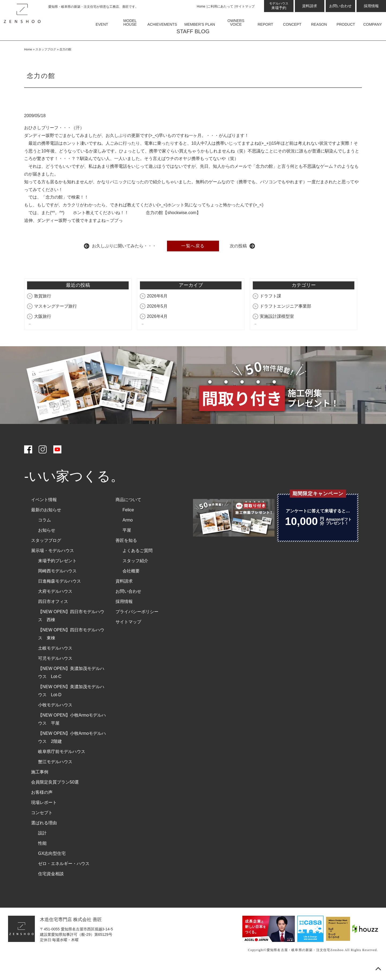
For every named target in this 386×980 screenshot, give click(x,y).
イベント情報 (44, 515)
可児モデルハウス (55, 674)
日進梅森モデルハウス (60, 597)
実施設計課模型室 (277, 332)
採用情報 (371, 6)
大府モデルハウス (55, 607)
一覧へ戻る (193, 261)
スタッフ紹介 (135, 576)
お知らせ (47, 546)
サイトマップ (245, 6)
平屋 (127, 546)
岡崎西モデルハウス (57, 586)
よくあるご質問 (138, 566)
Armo (128, 536)
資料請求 (310, 6)
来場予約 (279, 6)
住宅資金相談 (51, 889)
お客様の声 (42, 808)
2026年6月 (157, 312)
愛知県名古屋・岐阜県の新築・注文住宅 (299, 966)
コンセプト (42, 828)
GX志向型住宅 (52, 869)
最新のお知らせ (46, 525)
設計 (42, 849)
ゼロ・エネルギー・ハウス (64, 879)
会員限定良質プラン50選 (55, 798)
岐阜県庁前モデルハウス (62, 767)
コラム (44, 536)
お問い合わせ (340, 6)
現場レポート (44, 818)
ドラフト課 (270, 312)
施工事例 (40, 787)
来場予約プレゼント (57, 576)
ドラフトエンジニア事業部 (285, 322)
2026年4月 (157, 332)
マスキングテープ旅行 (55, 322)
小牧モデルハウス (55, 720)
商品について (128, 515)
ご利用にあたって (220, 6)
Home (201, 6)
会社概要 (131, 586)
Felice (128, 525)
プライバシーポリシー (137, 627)
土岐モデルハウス (55, 664)
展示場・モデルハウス (53, 566)
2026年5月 (157, 322)
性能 (42, 859)
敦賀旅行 (43, 312)
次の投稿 (238, 261)
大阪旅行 (43, 332)
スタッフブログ (46, 65)
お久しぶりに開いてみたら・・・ (124, 261)
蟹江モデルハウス (55, 777)
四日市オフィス (53, 617)
